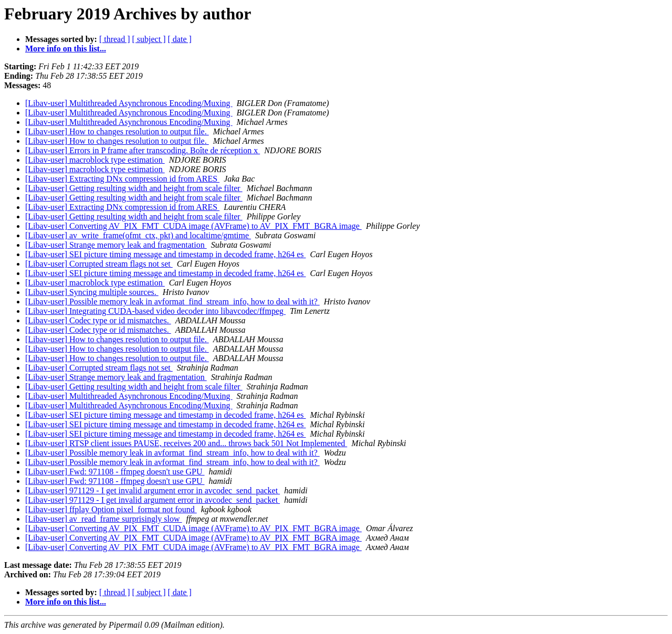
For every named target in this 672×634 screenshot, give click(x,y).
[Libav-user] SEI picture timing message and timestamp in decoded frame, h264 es (166, 254)
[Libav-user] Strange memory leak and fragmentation (116, 245)
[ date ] (180, 39)
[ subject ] (149, 39)
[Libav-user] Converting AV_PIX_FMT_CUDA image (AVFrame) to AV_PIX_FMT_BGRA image (193, 226)
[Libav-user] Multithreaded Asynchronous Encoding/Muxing (129, 103)
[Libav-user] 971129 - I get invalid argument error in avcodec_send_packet (153, 490)
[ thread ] (115, 39)
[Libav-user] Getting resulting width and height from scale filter (134, 188)
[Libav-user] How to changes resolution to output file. (117, 131)
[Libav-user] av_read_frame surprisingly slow (104, 519)
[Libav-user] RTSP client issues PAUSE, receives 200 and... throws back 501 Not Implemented (186, 443)
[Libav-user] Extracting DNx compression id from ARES (122, 179)
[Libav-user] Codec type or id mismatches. (98, 320)
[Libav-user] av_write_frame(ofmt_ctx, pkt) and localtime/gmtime (138, 235)
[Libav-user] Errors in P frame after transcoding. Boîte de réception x (143, 150)
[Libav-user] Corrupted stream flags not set (99, 264)
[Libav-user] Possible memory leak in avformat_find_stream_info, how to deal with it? (172, 302)
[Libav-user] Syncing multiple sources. (92, 292)
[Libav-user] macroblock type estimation (95, 160)
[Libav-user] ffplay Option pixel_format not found (111, 509)
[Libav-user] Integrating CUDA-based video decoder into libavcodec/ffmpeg (155, 311)
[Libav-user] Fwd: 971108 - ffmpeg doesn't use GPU (115, 472)
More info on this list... (66, 49)
